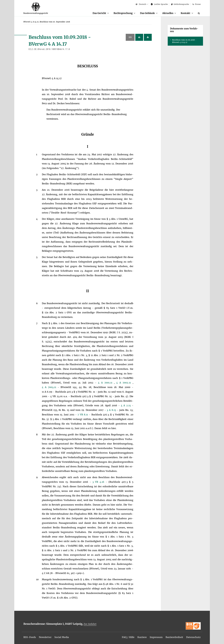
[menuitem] (101, 13)
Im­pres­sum (156, 637)
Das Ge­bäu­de (147, 13)
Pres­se (196, 4)
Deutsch (141, 4)
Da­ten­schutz (193, 637)
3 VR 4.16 (99, 482)
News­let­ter (45, 637)
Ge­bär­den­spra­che (180, 4)
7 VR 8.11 (83, 415)
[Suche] (199, 13)
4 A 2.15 (126, 405)
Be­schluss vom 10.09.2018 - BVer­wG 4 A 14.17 (184, 41)
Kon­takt (185, 13)
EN (130, 37)
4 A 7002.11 (124, 383)
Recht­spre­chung (123, 13)
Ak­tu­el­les (168, 13)
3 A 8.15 (112, 410)
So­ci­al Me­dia (62, 637)
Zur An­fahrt (90, 624)
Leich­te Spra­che (159, 4)
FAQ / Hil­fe (128, 637)
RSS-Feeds (30, 637)
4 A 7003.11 (50, 387)
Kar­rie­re (142, 637)
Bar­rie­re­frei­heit (174, 637)
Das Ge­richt (99, 13)
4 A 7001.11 (106, 383)
